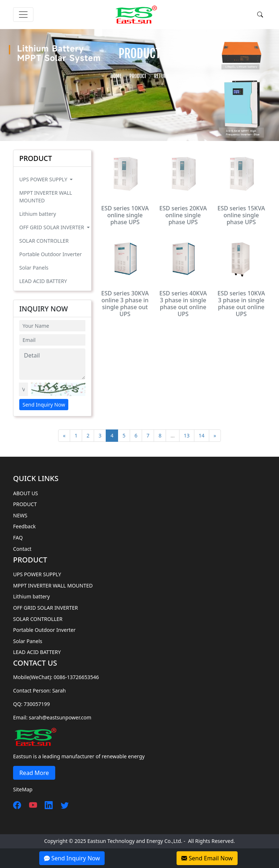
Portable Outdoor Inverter (50, 254)
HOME (116, 76)
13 (187, 435)
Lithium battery (38, 214)
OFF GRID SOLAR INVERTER (52, 227)
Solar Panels (34, 268)
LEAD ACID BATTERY (43, 281)
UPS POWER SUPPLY (44, 179)
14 (202, 435)
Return (161, 76)
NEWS (20, 515)
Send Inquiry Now (44, 405)
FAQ (18, 538)
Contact (22, 549)
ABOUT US (26, 493)
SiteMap (23, 789)
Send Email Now (207, 858)
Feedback (24, 526)
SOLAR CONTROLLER (44, 241)
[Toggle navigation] (23, 15)
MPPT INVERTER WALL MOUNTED (46, 197)
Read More (34, 773)
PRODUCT (138, 76)
